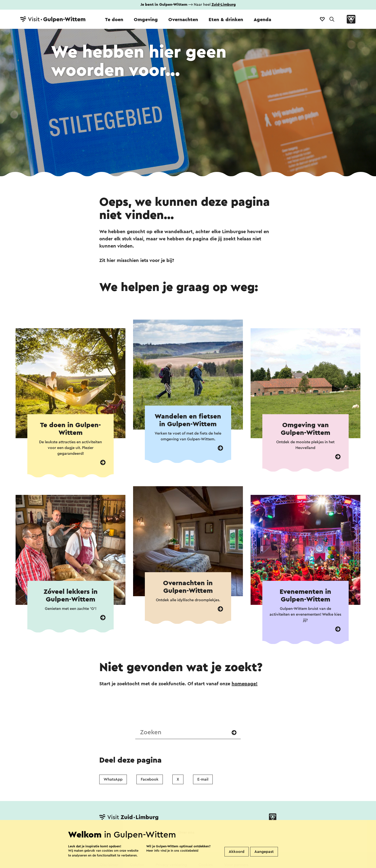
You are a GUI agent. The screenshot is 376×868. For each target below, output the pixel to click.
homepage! (245, 684)
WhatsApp (113, 779)
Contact (108, 832)
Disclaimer (109, 865)
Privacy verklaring (171, 865)
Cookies (206, 865)
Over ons (186, 832)
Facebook (150, 779)
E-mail (203, 779)
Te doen (114, 20)
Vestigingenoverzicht (147, 832)
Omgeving (146, 20)
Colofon (137, 865)
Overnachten (183, 20)
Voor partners (236, 865)
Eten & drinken (226, 20)
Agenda (262, 20)
